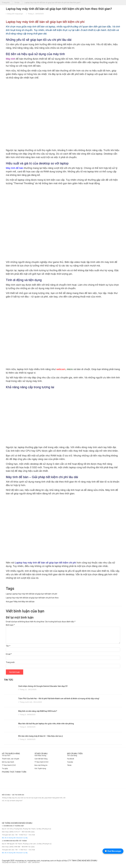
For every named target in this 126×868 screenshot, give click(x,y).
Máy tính (18, 602)
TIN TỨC (9, 680)
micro (70, 369)
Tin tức (17, 3)
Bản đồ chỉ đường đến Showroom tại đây (15, 838)
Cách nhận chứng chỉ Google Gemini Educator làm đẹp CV (43, 686)
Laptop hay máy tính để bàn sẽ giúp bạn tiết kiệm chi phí (35, 594)
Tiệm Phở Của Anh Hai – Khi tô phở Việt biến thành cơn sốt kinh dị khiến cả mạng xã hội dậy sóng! (59, 699)
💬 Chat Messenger (113, 851)
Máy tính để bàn (28, 602)
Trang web (10, 662)
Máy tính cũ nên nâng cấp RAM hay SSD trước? (38, 711)
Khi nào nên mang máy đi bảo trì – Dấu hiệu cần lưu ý (40, 736)
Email (9, 654)
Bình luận (10, 625)
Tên (8, 646)
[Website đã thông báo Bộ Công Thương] (116, 864)
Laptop (9, 594)
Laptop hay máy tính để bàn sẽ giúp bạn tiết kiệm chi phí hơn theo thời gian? (59, 9)
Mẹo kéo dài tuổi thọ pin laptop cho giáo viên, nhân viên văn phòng (46, 724)
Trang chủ (6, 3)
